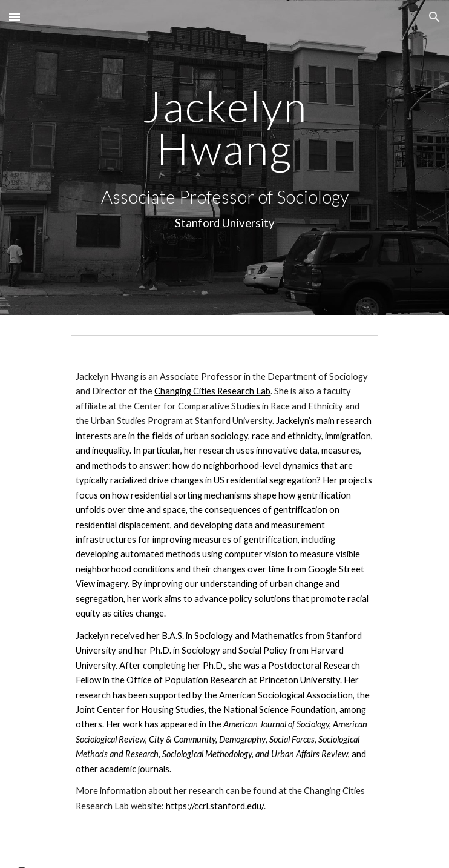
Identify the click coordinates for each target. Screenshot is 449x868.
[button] (15, 17)
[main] (224, 128)
